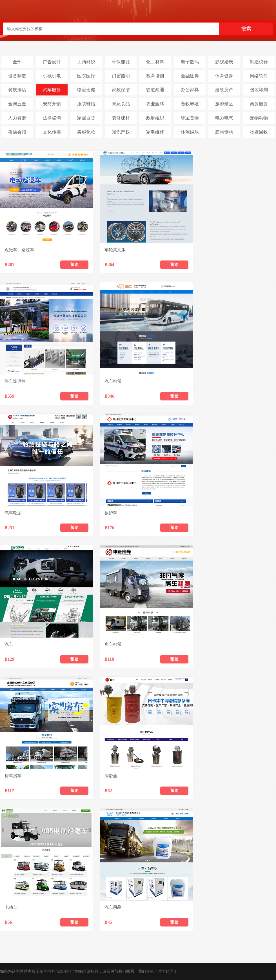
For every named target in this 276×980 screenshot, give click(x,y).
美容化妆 (86, 132)
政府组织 (155, 118)
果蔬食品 (121, 104)
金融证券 (190, 76)
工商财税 (86, 62)
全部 (17, 62)
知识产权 (121, 132)
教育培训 (155, 76)
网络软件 (259, 76)
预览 (74, 264)
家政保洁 (121, 90)
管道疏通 (155, 90)
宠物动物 (259, 118)
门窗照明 (121, 76)
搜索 (246, 29)
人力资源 (17, 118)
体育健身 (224, 76)
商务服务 (259, 104)
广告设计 (52, 62)
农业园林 (155, 104)
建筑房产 (224, 90)
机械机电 (52, 76)
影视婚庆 (224, 62)
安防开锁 (52, 104)
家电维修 (155, 132)
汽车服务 (52, 90)
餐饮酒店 (17, 90)
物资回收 (259, 132)
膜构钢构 (224, 132)
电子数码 (190, 62)
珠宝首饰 (190, 118)
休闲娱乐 (190, 132)
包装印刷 (259, 90)
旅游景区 (224, 104)
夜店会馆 (17, 132)
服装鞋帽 (86, 104)
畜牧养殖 (190, 104)
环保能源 (121, 62)
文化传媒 (52, 132)
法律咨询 (52, 118)
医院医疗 (86, 76)
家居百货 (86, 118)
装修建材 (121, 118)
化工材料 (155, 62)
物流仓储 (86, 90)
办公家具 (190, 90)
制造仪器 (259, 62)
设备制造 (17, 76)
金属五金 (17, 104)
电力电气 (224, 118)
